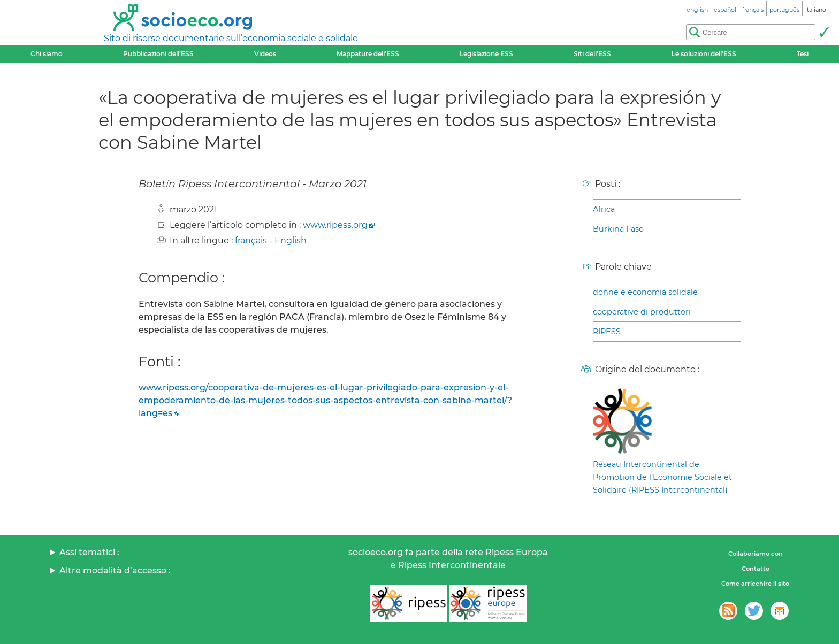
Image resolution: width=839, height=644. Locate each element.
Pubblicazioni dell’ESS (158, 54)
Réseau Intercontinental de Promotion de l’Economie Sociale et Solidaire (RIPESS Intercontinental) (662, 477)
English (291, 240)
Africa (604, 209)
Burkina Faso (618, 229)
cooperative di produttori (642, 312)
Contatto (756, 569)
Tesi (803, 54)
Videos (265, 54)
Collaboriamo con (756, 554)
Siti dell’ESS (592, 54)
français (251, 240)
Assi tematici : (89, 552)
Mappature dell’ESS (368, 54)
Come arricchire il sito (755, 584)
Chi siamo (47, 54)
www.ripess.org (335, 225)
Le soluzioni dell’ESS (704, 54)
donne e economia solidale (645, 292)
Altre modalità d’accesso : (115, 570)
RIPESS (607, 332)
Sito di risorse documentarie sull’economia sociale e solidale (231, 38)
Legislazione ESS (486, 54)
